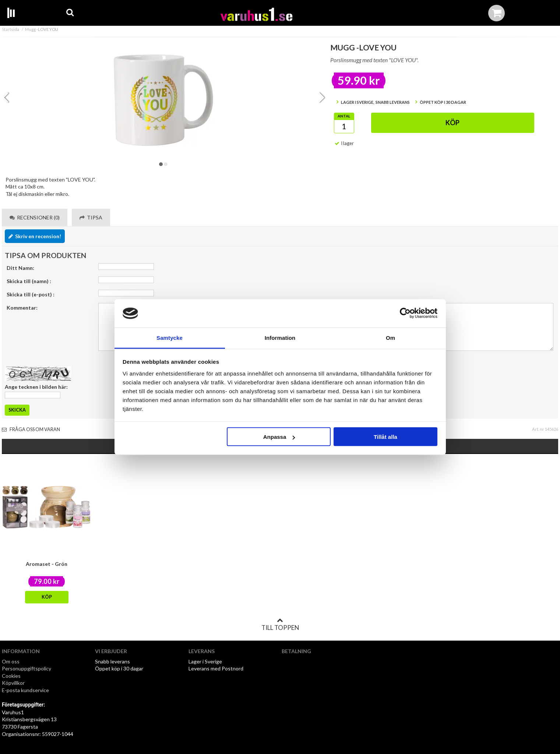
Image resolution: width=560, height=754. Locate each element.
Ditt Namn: (20, 268)
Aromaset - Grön (47, 564)
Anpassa (279, 437)
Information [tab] (280, 337)
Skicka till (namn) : (29, 281)
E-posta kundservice (26, 690)
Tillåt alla (385, 437)
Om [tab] (390, 337)
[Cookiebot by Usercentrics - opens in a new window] (405, 313)
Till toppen (280, 624)
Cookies (11, 676)
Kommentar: (22, 308)
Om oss (11, 661)
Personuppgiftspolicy (27, 668)
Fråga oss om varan (31, 429)
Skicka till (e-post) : (31, 294)
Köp (452, 123)
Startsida (10, 29)
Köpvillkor (13, 683)
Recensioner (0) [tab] (35, 217)
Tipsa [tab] (91, 217)
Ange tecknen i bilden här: (36, 387)
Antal (344, 116)
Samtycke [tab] (170, 337)
